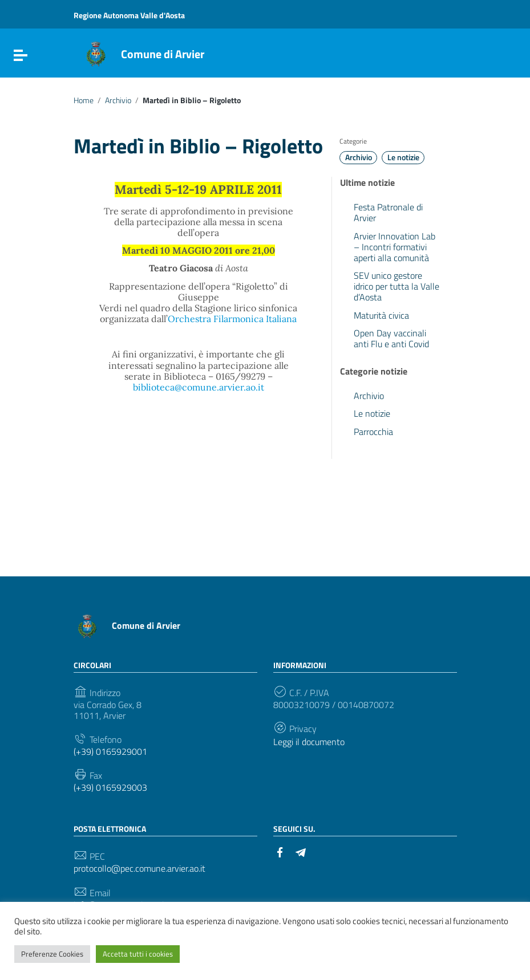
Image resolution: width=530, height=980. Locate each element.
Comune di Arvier (163, 54)
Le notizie (403, 157)
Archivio (118, 100)
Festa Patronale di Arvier (388, 212)
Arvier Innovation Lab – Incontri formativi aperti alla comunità (395, 247)
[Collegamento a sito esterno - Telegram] (301, 851)
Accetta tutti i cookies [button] (138, 954)
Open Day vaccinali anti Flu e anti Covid (391, 338)
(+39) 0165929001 (110, 752)
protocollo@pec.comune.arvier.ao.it (139, 869)
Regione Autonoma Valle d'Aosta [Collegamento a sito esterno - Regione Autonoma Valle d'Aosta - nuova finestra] (129, 15)
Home (84, 100)
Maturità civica (381, 315)
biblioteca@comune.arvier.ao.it (199, 387)
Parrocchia (373, 432)
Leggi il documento (309, 742)
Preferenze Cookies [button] (52, 954)
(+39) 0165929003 (110, 788)
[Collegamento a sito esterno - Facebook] (280, 851)
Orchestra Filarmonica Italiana (232, 319)
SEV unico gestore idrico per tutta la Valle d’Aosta (397, 286)
